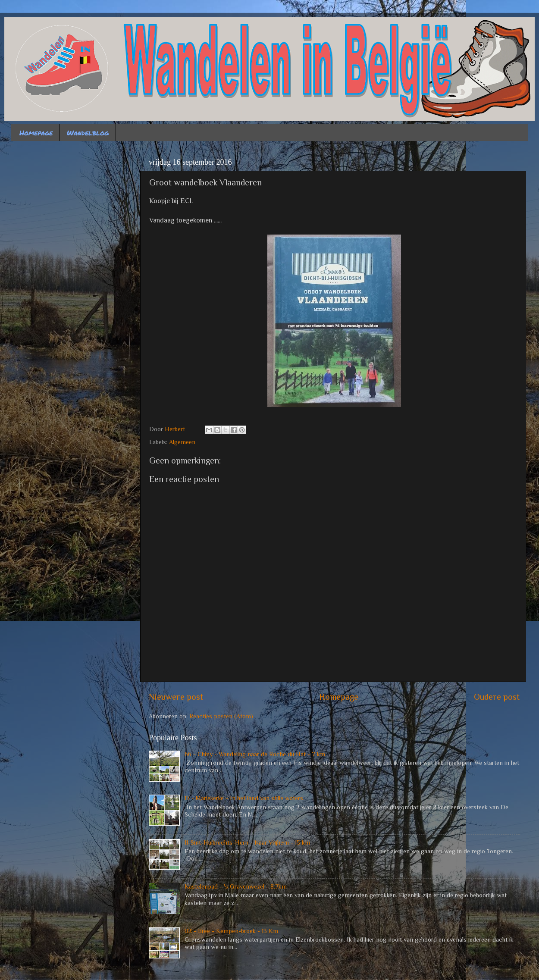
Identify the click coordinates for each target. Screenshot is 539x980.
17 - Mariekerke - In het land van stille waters (244, 798)
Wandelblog (88, 133)
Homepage (36, 133)
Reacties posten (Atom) (221, 716)
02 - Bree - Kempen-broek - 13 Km (231, 931)
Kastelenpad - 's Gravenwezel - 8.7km (236, 886)
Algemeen (182, 442)
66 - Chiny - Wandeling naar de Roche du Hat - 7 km (255, 754)
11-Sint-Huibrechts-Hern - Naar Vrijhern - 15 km (247, 842)
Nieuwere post (176, 697)
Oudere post (497, 697)
